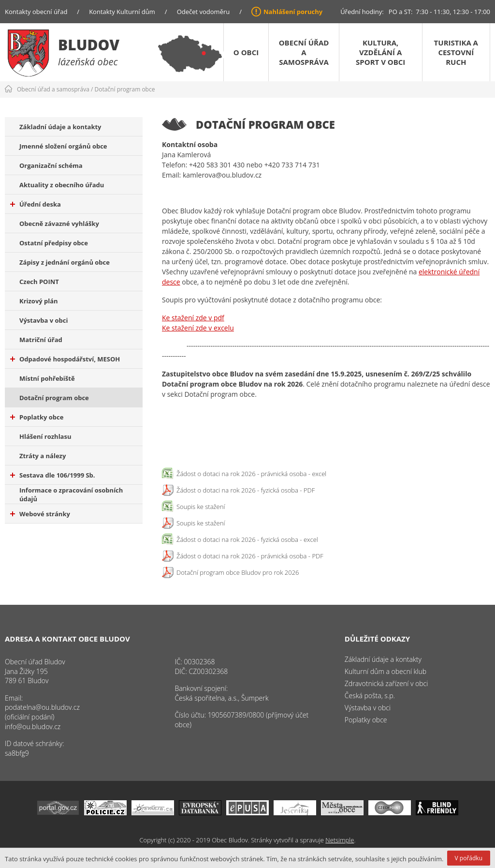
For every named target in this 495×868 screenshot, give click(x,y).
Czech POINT (39, 282)
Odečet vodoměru (204, 12)
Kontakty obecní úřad (36, 12)
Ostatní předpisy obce (54, 243)
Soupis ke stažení (201, 507)
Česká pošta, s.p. (370, 696)
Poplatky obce (37, 417)
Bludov (89, 45)
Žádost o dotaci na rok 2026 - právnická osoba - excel (251, 474)
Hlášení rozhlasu (45, 436)
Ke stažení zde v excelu (198, 328)
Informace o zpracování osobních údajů (71, 494)
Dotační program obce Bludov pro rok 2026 (238, 572)
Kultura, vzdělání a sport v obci (380, 52)
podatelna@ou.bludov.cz (42, 707)
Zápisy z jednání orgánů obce (65, 262)
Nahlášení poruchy (293, 12)
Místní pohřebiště (47, 378)
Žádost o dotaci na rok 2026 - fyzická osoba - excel (247, 539)
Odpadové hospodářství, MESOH (65, 359)
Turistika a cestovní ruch (456, 52)
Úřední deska (36, 204)
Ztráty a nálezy (43, 456)
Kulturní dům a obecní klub (386, 671)
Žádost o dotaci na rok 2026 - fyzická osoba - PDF (246, 490)
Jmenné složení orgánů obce (63, 146)
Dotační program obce (125, 89)
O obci (246, 52)
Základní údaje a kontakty (60, 127)
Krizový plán (39, 301)
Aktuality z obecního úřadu (62, 185)
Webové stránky (40, 514)
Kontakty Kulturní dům (122, 12)
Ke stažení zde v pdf (193, 318)
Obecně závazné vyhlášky (59, 224)
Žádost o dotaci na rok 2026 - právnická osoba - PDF (250, 556)
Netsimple (340, 840)
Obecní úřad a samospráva (304, 52)
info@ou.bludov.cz (33, 726)
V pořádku (469, 858)
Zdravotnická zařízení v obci (386, 683)
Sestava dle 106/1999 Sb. (53, 475)
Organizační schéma (51, 165)
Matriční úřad (41, 340)
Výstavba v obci (44, 320)
